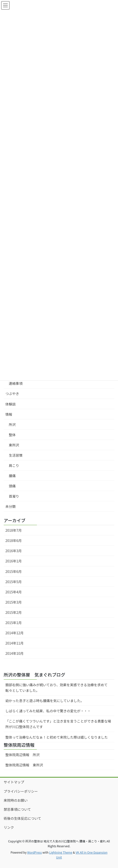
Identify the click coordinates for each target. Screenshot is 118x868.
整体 (12, 435)
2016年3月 (14, 551)
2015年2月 (14, 612)
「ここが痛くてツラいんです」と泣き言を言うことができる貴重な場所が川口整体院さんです (58, 724)
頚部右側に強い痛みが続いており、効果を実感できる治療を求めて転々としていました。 (56, 688)
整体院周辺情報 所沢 (24, 755)
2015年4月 (14, 592)
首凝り (14, 496)
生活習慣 (16, 455)
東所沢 (14, 445)
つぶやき (12, 394)
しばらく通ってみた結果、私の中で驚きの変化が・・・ (48, 711)
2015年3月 (14, 602)
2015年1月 (14, 623)
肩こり (14, 465)
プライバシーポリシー (21, 791)
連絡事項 (16, 383)
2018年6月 (14, 540)
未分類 (11, 506)
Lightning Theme (61, 852)
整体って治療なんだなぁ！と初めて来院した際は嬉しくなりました (57, 737)
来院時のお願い (16, 800)
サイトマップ (14, 782)
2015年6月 (14, 571)
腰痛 (12, 476)
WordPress (34, 852)
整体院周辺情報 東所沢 (24, 765)
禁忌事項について (17, 809)
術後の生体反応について (22, 818)
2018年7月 (14, 530)
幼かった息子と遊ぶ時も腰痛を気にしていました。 (45, 701)
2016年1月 (14, 561)
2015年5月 (14, 582)
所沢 (12, 424)
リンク (9, 827)
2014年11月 (15, 643)
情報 (9, 414)
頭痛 (12, 486)
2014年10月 (15, 653)
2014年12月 (15, 633)
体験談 (11, 404)
